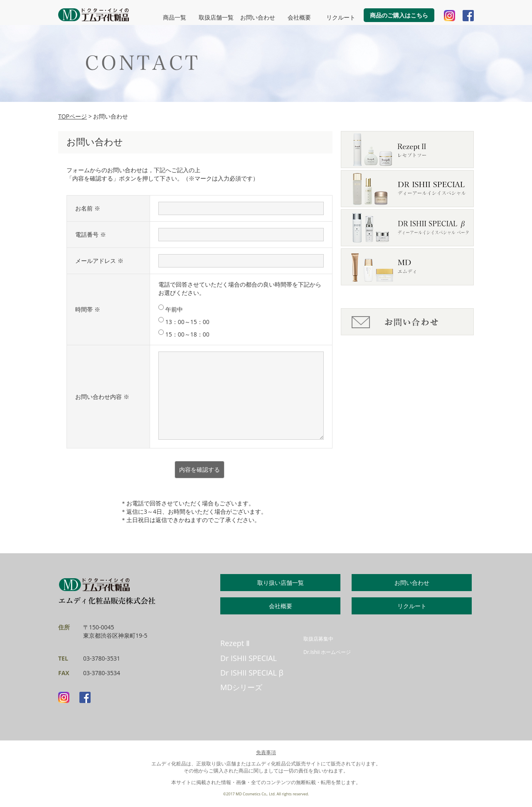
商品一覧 (175, 17)
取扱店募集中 (318, 639)
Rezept (235, 643)
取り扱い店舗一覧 (281, 583)
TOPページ (73, 116)
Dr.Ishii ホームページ (327, 652)
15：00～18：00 (184, 334)
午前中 (171, 309)
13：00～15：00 (184, 322)
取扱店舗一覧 (216, 17)
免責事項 (266, 752)
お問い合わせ (258, 17)
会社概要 (299, 17)
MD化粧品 (94, 15)
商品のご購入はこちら (399, 15)
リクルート (341, 17)
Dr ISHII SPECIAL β (252, 673)
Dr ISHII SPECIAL (249, 658)
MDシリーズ (241, 687)
